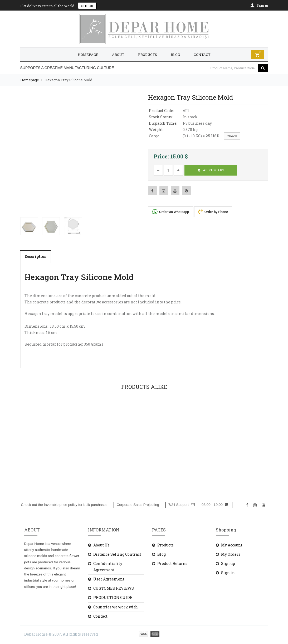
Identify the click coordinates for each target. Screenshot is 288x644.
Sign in (228, 573)
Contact (100, 616)
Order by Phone (213, 211)
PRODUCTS (148, 55)
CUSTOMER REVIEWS (114, 588)
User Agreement (109, 579)
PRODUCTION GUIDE (113, 597)
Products (165, 545)
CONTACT (202, 55)
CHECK (87, 6)
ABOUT (118, 55)
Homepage (30, 80)
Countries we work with (116, 607)
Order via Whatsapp (171, 212)
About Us (101, 545)
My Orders (231, 554)
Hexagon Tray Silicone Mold (68, 80)
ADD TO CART (211, 170)
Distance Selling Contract (117, 554)
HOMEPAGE (88, 55)
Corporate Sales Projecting (138, 505)
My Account (232, 545)
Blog (162, 554)
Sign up (228, 563)
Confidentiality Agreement (108, 567)
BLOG (175, 55)
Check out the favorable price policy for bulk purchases (64, 505)
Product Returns (172, 563)
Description (36, 256)
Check (232, 136)
